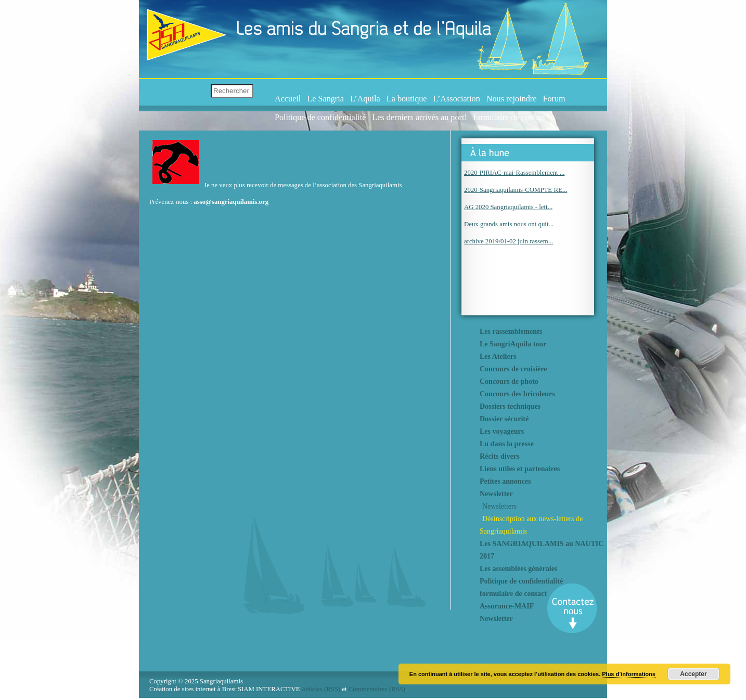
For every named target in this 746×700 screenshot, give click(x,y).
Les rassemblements (511, 332)
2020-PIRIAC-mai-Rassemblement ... (514, 173)
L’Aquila (365, 99)
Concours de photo (509, 381)
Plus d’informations (629, 674)
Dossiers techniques (510, 406)
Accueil (288, 99)
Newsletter (496, 494)
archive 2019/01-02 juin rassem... (509, 241)
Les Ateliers (498, 357)
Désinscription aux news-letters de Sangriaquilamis (531, 525)
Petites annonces (505, 481)
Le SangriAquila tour (513, 344)
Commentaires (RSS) (377, 689)
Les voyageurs (502, 431)
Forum (554, 99)
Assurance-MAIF (507, 606)
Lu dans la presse (507, 444)
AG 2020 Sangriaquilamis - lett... (508, 207)
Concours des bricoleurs (517, 394)
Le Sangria (325, 99)
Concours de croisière (513, 369)
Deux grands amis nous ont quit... (509, 224)
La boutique (407, 99)
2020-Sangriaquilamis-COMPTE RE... (516, 190)
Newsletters (499, 506)
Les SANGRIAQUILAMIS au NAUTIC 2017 (542, 550)
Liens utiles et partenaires (520, 469)
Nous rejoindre (512, 99)
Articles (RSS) (321, 689)
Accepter (693, 674)
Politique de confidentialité (320, 118)
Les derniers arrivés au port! (419, 118)
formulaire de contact (509, 118)
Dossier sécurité (504, 419)
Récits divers (500, 456)
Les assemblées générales (518, 569)
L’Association (457, 99)
